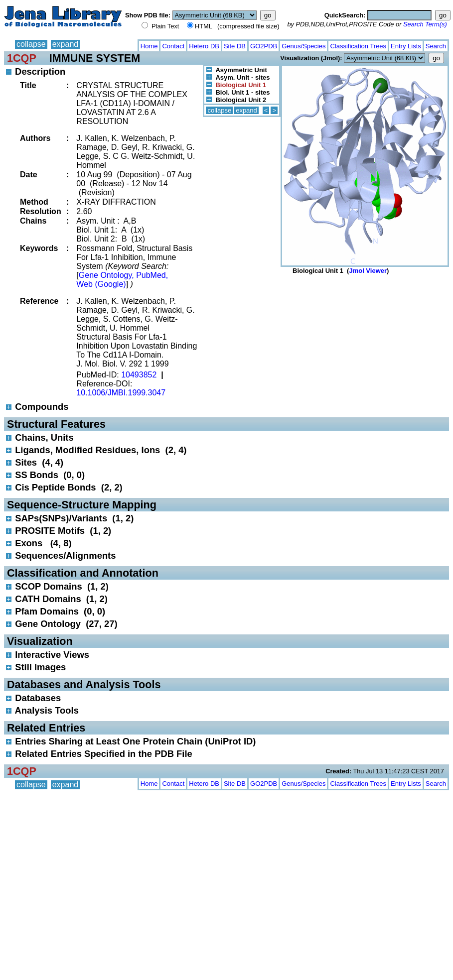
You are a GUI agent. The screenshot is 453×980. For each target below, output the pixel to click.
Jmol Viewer (368, 271)
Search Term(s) (425, 24)
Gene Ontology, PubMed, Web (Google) (122, 280)
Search (436, 46)
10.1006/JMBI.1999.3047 (121, 393)
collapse (31, 44)
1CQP (22, 58)
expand (66, 44)
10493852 (139, 375)
